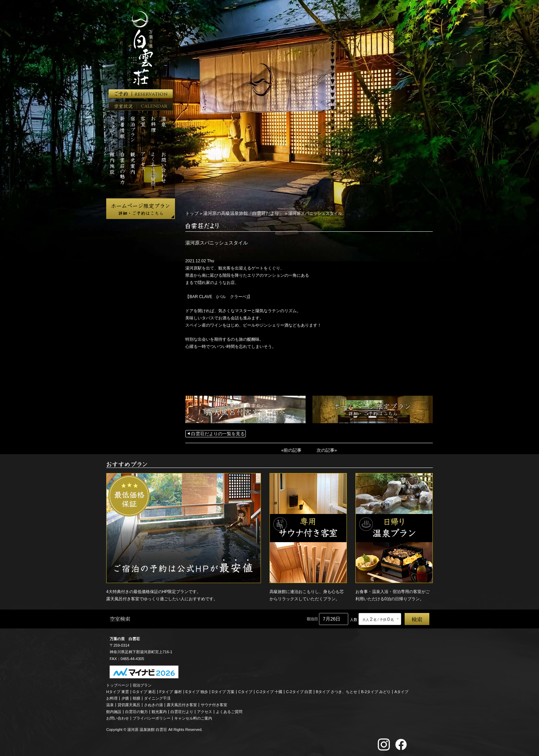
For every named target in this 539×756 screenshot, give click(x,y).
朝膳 (136, 697)
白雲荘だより (182, 710)
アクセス (205, 710)
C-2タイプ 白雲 (299, 690)
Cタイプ (245, 690)
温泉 (110, 704)
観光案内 (159, 710)
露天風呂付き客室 (182, 704)
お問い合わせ (118, 717)
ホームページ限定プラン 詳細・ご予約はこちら (141, 209)
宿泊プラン (142, 684)
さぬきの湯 (153, 704)
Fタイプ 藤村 (171, 690)
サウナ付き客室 (214, 704)
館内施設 (114, 710)
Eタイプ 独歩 (197, 690)
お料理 (112, 697)
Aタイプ (401, 690)
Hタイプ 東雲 (118, 690)
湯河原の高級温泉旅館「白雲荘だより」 (239, 213)
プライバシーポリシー (152, 717)
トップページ (118, 684)
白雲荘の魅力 (136, 710)
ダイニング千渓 (157, 697)
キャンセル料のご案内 (193, 717)
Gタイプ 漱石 (144, 690)
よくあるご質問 (229, 710)
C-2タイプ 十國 (269, 690)
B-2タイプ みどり (376, 690)
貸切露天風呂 (129, 704)
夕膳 (125, 697)
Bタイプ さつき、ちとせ (337, 690)
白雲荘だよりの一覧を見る (216, 433)
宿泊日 (312, 618)
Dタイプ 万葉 (223, 690)
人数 (354, 618)
